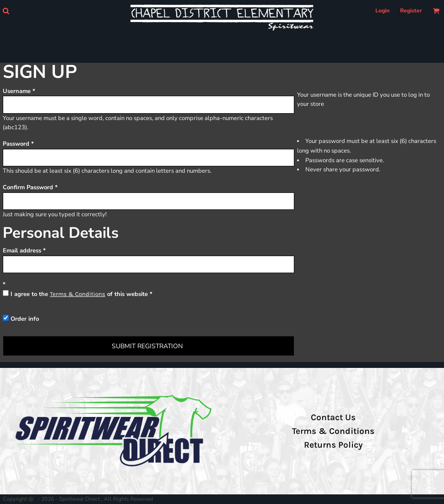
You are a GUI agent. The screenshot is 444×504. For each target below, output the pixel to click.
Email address (22, 251)
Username (17, 91)
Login (382, 11)
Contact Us (333, 417)
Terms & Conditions (78, 294)
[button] (6, 11)
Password (16, 144)
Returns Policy (333, 445)
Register (411, 11)
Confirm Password (28, 187)
